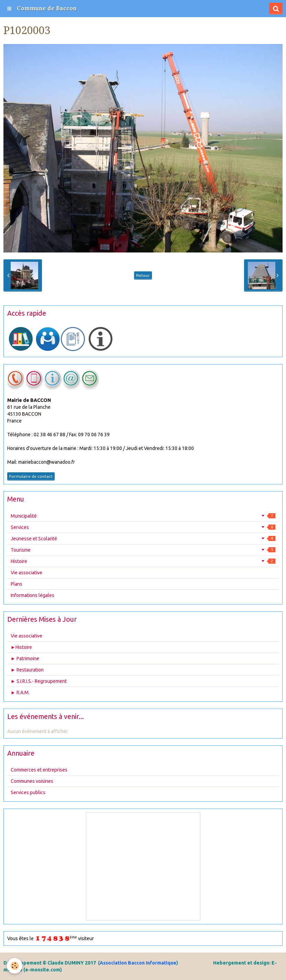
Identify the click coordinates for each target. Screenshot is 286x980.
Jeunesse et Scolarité (143, 539)
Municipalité (143, 516)
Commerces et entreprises (39, 770)
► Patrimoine (25, 658)
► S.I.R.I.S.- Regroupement (39, 681)
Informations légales (32, 595)
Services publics (28, 792)
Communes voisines (32, 781)
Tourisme (143, 550)
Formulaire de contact (31, 476)
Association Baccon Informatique (138, 963)
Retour (143, 275)
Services (143, 527)
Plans (16, 584)
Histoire (143, 561)
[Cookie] (15, 966)
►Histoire (21, 647)
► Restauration (27, 670)
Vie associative (26, 573)
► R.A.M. (20, 692)
